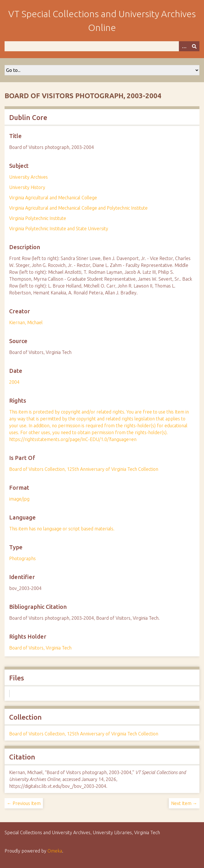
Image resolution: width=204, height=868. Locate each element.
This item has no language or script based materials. (62, 529)
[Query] (102, 46)
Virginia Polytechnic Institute (38, 218)
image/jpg (19, 499)
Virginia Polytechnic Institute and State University (59, 229)
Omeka (55, 851)
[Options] (184, 46)
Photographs (22, 558)
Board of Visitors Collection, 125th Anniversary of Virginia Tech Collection (84, 469)
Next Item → (184, 803)
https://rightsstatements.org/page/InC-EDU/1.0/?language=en (73, 439)
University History (27, 187)
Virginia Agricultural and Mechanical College (53, 198)
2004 (14, 382)
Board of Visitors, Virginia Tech (40, 648)
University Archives (28, 177)
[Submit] (194, 46)
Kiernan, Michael (26, 322)
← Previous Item (24, 803)
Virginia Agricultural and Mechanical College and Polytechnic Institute (78, 208)
